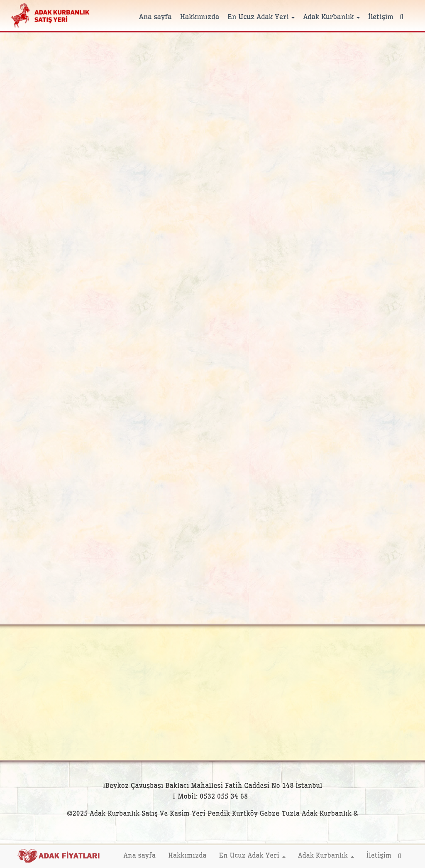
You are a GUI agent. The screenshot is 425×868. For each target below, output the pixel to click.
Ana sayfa (155, 17)
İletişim (381, 17)
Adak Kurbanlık (331, 17)
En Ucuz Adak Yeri (261, 17)
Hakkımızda (200, 17)
